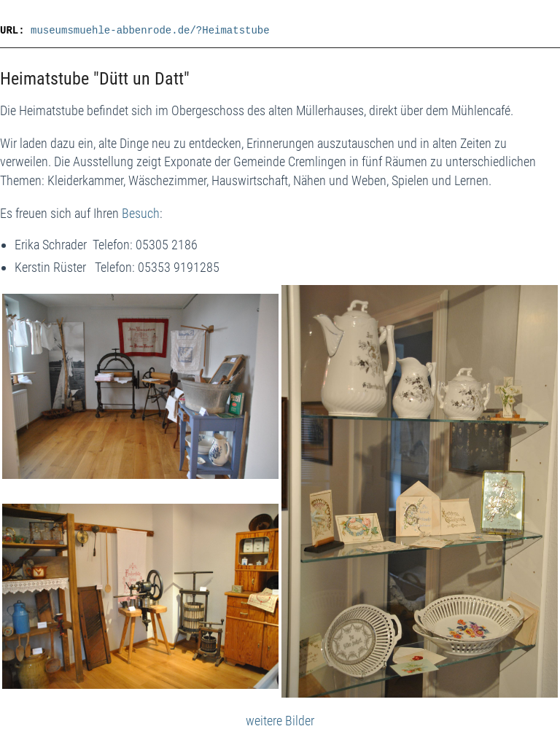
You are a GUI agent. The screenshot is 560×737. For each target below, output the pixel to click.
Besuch (141, 213)
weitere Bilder (280, 721)
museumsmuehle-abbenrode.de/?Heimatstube (150, 31)
